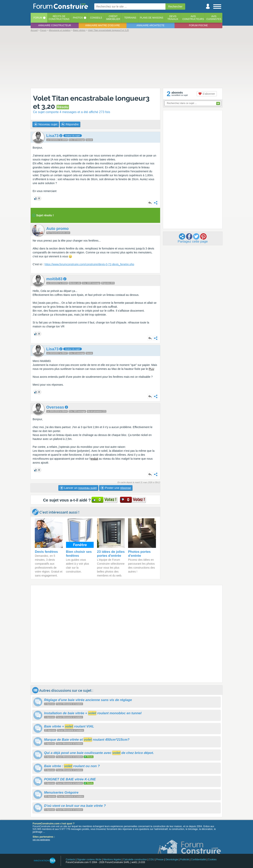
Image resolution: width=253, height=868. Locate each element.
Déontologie (172, 860)
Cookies (212, 860)
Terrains (130, 18)
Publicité (185, 860)
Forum (38, 18)
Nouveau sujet (46, 124)
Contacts (70, 860)
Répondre (70, 124)
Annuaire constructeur (55, 25)
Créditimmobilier (113, 18)
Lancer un (78, 488)
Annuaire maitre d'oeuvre (103, 25)
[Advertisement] (126, 60)
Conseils (96, 18)
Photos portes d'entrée (139, 554)
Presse (160, 860)
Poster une (116, 488)
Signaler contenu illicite (89, 860)
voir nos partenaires (41, 840)
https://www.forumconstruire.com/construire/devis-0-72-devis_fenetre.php (89, 264)
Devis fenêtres (46, 552)
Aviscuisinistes (214, 18)
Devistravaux (173, 18)
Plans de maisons (152, 18)
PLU (152, 369)
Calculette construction (135, 860)
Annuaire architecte (151, 25)
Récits (59, 18)
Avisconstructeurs (193, 18)
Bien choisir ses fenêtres (79, 554)
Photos (78, 18)
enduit (94, 459)
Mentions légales (112, 860)
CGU (152, 860)
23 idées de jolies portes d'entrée (111, 554)
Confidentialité (198, 860)
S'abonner (207, 94)
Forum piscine (198, 25)
